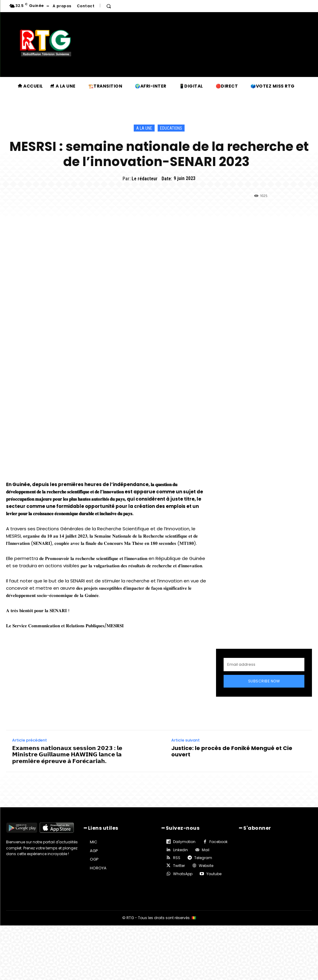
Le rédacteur (145, 179)
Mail (206, 850)
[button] (109, 6)
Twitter (179, 866)
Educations (171, 128)
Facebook (218, 842)
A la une (144, 128)
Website (206, 866)
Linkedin (180, 850)
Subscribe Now (264, 681)
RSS (177, 858)
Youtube (214, 874)
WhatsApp (183, 874)
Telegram (203, 858)
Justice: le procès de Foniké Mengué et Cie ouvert (232, 751)
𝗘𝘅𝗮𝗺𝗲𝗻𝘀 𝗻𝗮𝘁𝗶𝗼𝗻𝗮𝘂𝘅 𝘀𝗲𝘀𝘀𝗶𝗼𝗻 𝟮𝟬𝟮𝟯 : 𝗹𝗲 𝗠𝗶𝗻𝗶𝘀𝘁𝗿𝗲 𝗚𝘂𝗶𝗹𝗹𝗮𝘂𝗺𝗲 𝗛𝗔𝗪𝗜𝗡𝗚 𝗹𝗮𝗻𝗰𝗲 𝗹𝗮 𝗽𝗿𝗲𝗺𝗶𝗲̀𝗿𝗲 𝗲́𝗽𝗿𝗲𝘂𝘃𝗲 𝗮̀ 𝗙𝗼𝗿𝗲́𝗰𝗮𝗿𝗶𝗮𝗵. (67, 755)
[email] (264, 665)
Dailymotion (184, 842)
